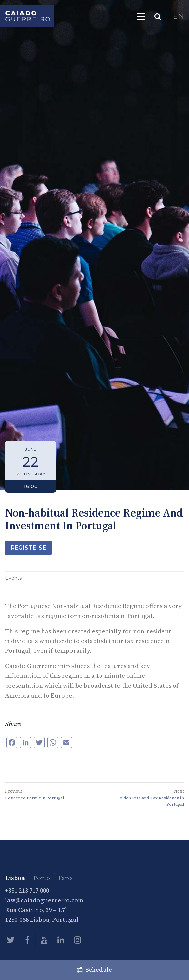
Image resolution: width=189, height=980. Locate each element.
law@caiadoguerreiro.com (44, 900)
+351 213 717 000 (27, 890)
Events (13, 578)
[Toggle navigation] (141, 16)
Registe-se (28, 548)
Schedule (94, 970)
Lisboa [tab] (15, 878)
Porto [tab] (42, 878)
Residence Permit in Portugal (35, 798)
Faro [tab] (65, 878)
